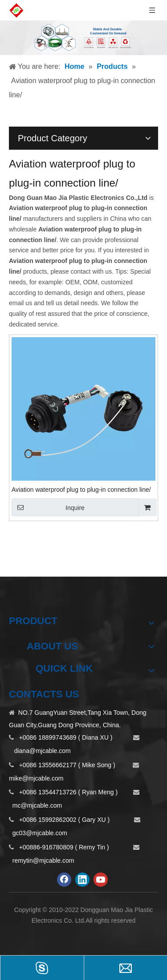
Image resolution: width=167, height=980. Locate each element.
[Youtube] (101, 880)
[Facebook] (64, 880)
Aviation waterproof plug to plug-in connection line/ (81, 490)
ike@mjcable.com (39, 778)
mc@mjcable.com (37, 805)
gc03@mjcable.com (40, 833)
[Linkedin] (82, 880)
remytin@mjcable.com (43, 860)
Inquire (48, 507)
